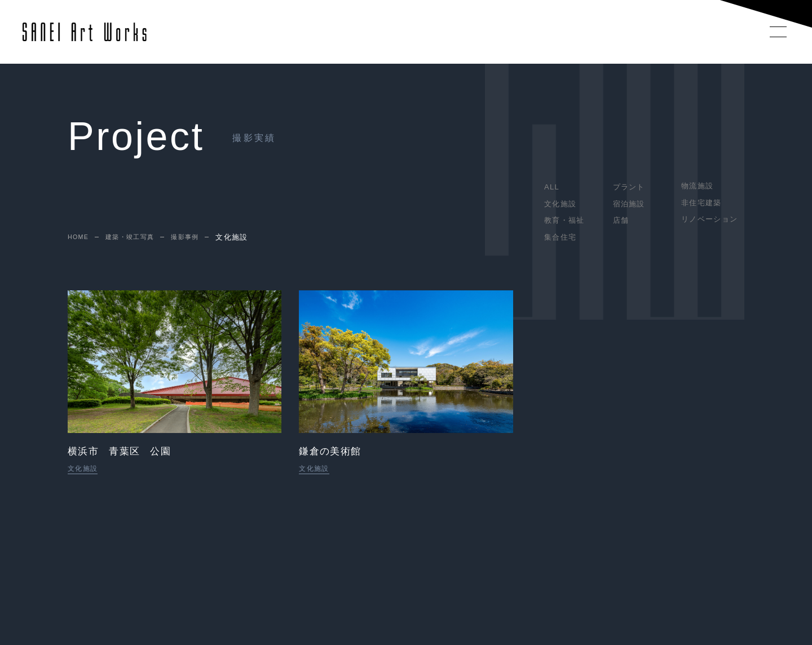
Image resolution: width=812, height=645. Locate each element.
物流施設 (697, 186)
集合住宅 (560, 237)
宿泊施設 (629, 204)
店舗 (621, 220)
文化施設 (560, 204)
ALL (552, 187)
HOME (80, 237)
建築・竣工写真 (138, 237)
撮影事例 (199, 237)
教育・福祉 (564, 220)
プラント (629, 187)
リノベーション (709, 219)
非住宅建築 (701, 203)
